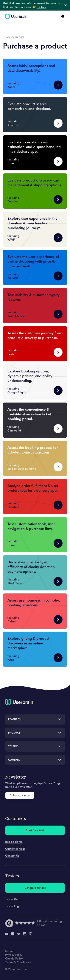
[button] (35, 76)
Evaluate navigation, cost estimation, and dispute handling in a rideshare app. (34, 147)
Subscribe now (20, 795)
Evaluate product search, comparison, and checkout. (29, 106)
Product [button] (14, 733)
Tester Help (13, 899)
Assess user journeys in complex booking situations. (34, 603)
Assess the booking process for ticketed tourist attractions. (33, 450)
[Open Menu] (63, 17)
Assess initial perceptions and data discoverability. (31, 68)
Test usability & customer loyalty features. (34, 297)
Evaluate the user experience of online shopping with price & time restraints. (33, 261)
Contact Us (12, 856)
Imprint (10, 951)
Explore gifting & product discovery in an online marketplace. (28, 643)
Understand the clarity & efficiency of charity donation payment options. (31, 567)
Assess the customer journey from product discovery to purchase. (35, 335)
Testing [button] (13, 746)
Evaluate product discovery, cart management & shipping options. (35, 183)
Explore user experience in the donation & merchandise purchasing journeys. (32, 223)
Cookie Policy (14, 958)
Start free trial (35, 830)
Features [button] (14, 719)
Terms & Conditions (18, 962)
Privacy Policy (14, 955)
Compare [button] (14, 760)
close (66, 5)
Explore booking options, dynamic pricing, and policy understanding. (30, 376)
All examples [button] (15, 37)
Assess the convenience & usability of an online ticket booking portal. (29, 414)
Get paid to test (35, 888)
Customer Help (15, 849)
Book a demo (14, 842)
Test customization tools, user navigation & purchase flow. (31, 526)
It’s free (42, 7)
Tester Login (13, 906)
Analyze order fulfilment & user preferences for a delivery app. (33, 488)
